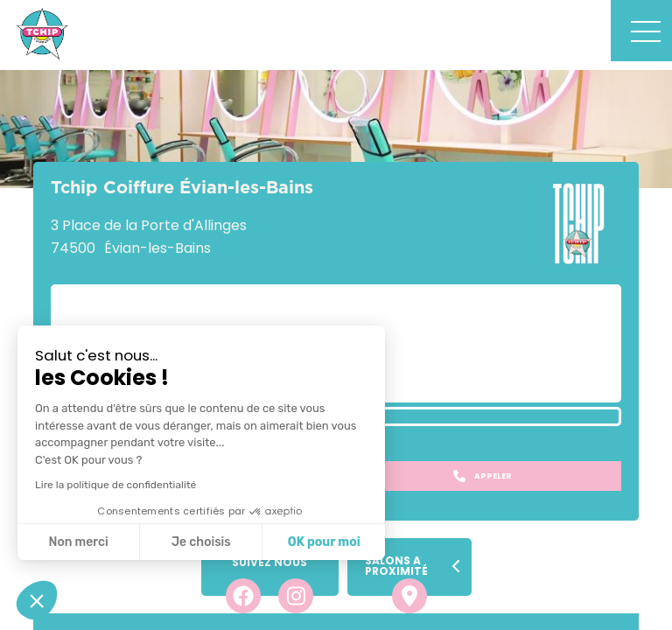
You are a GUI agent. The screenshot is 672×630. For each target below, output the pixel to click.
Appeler (483, 476)
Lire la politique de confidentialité (115, 485)
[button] (37, 600)
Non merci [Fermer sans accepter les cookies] (78, 542)
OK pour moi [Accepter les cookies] (324, 542)
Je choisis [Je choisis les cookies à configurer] (201, 542)
